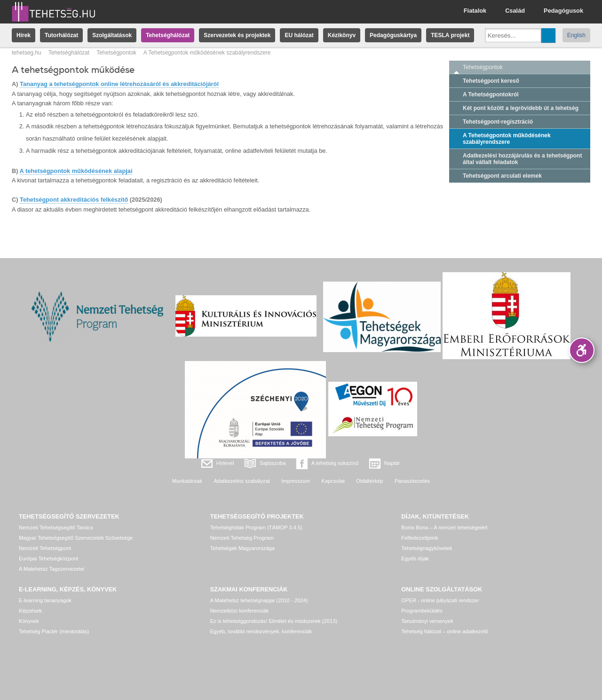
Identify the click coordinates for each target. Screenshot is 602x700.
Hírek (24, 35)
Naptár (392, 463)
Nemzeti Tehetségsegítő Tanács (56, 527)
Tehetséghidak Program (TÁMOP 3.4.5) (256, 527)
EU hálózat (299, 35)
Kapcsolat (333, 481)
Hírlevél (225, 463)
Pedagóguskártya (393, 35)
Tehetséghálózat (168, 35)
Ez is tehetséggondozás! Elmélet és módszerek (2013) (274, 621)
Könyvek (29, 621)
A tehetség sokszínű (335, 463)
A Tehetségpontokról (491, 94)
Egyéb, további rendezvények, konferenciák (261, 631)
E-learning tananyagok (45, 600)
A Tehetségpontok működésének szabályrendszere (507, 139)
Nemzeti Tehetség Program (242, 538)
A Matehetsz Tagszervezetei (51, 569)
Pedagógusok (563, 11)
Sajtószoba (273, 463)
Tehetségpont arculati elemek (502, 176)
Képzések (30, 611)
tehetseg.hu (27, 53)
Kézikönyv (342, 35)
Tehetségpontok (116, 53)
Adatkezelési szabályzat (242, 481)
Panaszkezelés (412, 481)
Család (515, 11)
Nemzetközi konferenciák (240, 611)
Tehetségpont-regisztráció (498, 122)
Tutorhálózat (61, 35)
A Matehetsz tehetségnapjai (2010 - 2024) (259, 600)
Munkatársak (187, 481)
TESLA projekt (450, 35)
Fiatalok (475, 11)
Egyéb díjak (415, 558)
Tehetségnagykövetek (427, 548)
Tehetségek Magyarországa (242, 548)
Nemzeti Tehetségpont (45, 548)
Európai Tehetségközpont (48, 558)
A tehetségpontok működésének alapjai (76, 171)
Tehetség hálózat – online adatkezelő (444, 631)
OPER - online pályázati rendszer (440, 600)
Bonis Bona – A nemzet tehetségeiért (444, 527)
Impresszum (296, 481)
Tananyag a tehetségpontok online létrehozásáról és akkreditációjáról (119, 84)
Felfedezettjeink (420, 538)
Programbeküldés (422, 611)
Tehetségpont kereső (491, 81)
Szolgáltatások (112, 35)
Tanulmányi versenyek (427, 621)
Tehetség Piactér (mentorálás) (54, 631)
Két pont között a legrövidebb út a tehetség (521, 108)
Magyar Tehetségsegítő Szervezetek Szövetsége (76, 538)
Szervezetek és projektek (237, 35)
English (576, 35)
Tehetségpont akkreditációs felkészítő (74, 200)
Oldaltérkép (369, 481)
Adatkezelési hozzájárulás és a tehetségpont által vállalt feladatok (522, 159)
